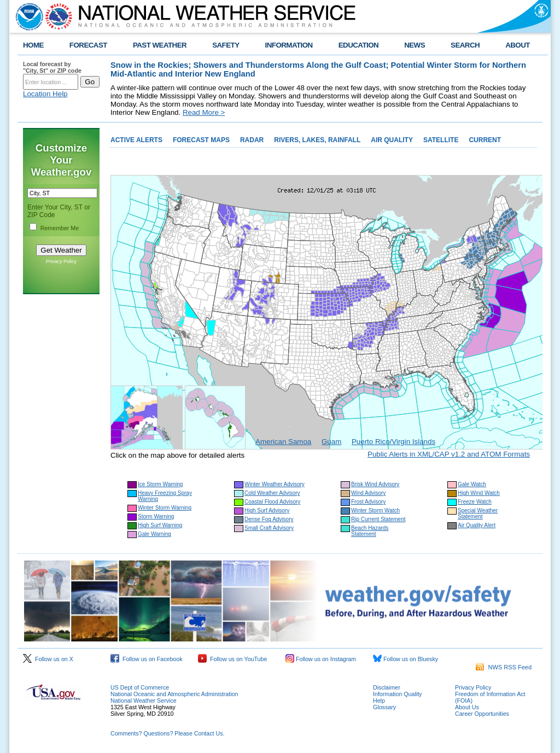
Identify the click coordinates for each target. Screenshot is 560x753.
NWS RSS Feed (504, 667)
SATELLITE (441, 140)
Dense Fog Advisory (269, 519)
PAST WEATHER (160, 45)
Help (379, 701)
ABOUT (518, 45)
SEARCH (465, 45)
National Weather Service (144, 701)
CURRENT (485, 140)
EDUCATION (358, 45)
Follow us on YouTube (232, 659)
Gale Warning (154, 534)
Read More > (204, 112)
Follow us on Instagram (321, 659)
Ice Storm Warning (160, 484)
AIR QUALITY (392, 140)
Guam (331, 442)
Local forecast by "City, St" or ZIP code (52, 67)
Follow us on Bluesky (406, 659)
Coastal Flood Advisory (272, 502)
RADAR (252, 140)
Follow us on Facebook (147, 659)
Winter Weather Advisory (275, 484)
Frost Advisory (368, 502)
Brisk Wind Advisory (375, 484)
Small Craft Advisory (269, 528)
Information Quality (397, 694)
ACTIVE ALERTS (136, 140)
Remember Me (60, 228)
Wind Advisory (368, 493)
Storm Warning (156, 516)
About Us (467, 707)
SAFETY (226, 45)
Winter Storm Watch (375, 510)
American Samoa (283, 442)
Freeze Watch (475, 502)
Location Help (45, 94)
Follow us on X (48, 659)
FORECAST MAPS (201, 140)
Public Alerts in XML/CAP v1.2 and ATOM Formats (449, 454)
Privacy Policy (61, 261)
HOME (33, 45)
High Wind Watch (479, 493)
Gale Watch (472, 484)
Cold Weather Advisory (272, 493)
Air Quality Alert (477, 525)
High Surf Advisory (267, 510)
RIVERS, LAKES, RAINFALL (317, 140)
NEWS (415, 45)
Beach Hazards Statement (370, 531)
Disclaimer (387, 687)
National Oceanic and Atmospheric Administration (174, 694)
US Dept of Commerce (140, 687)
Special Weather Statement (478, 513)
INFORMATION (289, 45)
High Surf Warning (160, 525)
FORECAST (88, 45)
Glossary (384, 707)
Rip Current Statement (378, 519)
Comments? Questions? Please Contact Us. (167, 733)
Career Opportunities (482, 714)
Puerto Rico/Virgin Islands (393, 442)
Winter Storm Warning (165, 508)
